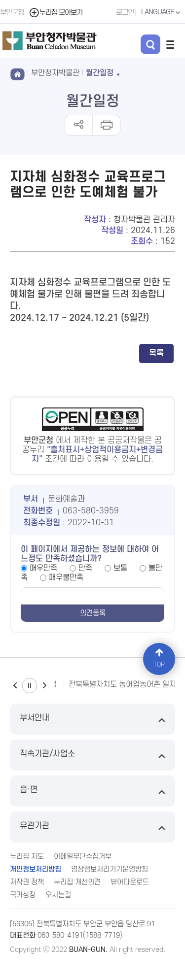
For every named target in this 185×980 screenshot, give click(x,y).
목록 (156, 353)
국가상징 (23, 895)
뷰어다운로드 (130, 882)
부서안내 (92, 719)
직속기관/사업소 (92, 755)
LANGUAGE (162, 12)
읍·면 (92, 791)
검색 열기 (150, 44)
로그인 (125, 13)
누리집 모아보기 (55, 13)
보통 (120, 568)
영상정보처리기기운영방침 (110, 869)
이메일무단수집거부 (83, 857)
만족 (85, 568)
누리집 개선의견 (77, 882)
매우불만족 (66, 577)
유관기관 (92, 827)
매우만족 (43, 568)
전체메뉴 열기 (170, 44)
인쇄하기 (106, 125)
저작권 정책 (27, 882)
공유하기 (79, 125)
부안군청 (12, 13)
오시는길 (58, 895)
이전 (15, 686)
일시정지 (30, 686)
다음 (44, 686)
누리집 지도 (27, 857)
